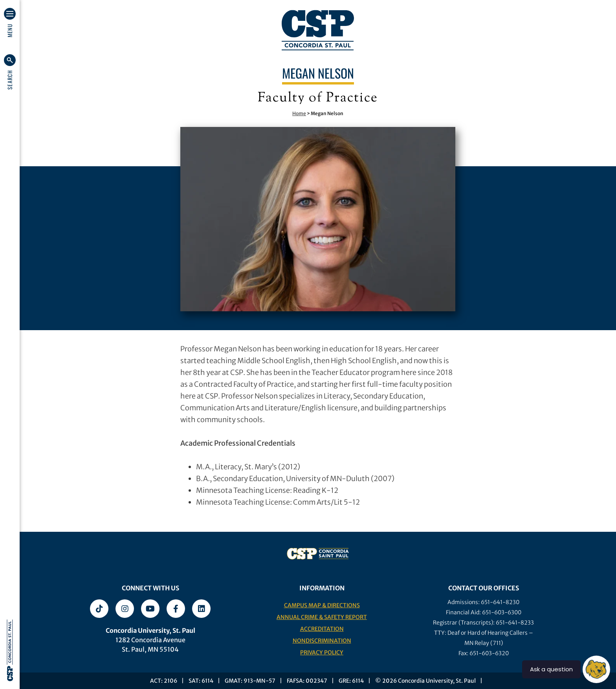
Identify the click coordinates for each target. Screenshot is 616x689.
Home (299, 113)
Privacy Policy (322, 652)
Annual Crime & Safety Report (322, 617)
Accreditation (322, 629)
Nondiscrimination (322, 641)
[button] (10, 72)
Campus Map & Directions (322, 605)
